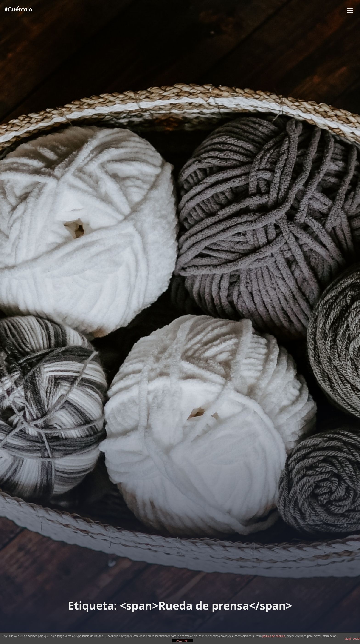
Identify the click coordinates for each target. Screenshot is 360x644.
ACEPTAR (182, 641)
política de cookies (274, 636)
